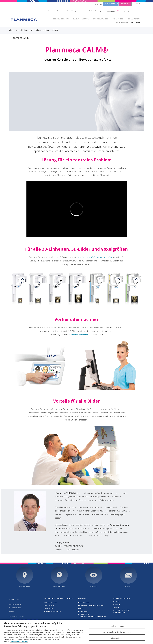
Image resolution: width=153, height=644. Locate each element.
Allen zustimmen (117, 638)
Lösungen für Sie (122, 22)
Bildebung (117, 602)
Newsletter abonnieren (53, 611)
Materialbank (83, 11)
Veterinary (125, 4)
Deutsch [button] (98, 4)
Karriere (81, 608)
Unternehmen (51, 11)
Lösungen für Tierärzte (122, 610)
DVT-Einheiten (37, 30)
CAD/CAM (76, 19)
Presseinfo (94, 587)
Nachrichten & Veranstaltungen (67, 11)
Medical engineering (111, 4)
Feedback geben (59, 587)
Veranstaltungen (50, 603)
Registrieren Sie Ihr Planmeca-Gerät (91, 606)
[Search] (144, 11)
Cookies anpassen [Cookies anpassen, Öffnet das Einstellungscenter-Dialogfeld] (117, 626)
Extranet (137, 4)
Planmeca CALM (20, 38)
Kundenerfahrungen (100, 19)
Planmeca (13, 30)
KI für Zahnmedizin (118, 19)
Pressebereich (49, 606)
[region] (76, 632)
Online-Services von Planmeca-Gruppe (92, 617)
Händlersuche (110, 11)
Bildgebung (136, 22)
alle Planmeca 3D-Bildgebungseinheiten (95, 257)
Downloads (83, 611)
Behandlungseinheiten (61, 19)
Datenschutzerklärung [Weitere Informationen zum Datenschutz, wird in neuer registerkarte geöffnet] (19, 642)
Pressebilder (48, 608)
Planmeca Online (119, 613)
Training (98, 11)
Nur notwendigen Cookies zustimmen (117, 632)
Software (86, 19)
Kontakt (91, 11)
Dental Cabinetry (134, 19)
